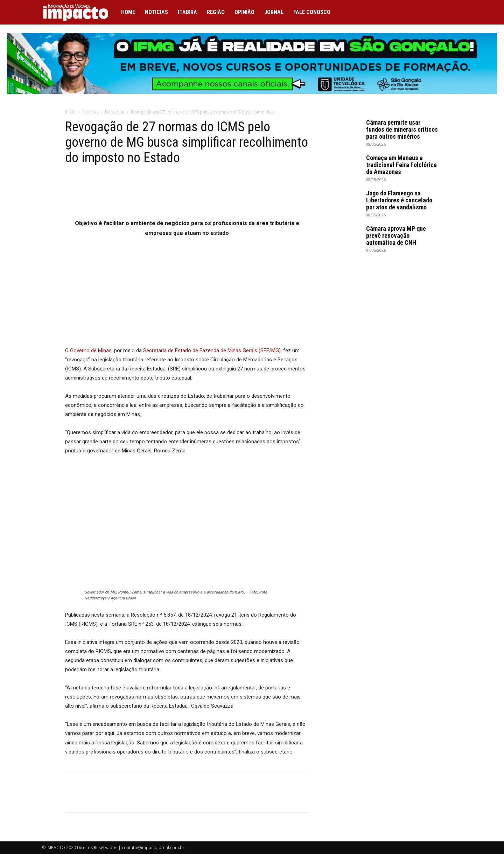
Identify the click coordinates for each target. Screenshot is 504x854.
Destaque (115, 112)
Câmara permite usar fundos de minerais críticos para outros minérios (402, 129)
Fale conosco (312, 12)
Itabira (187, 12)
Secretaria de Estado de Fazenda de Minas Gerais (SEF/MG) (212, 350)
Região (216, 12)
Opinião (244, 12)
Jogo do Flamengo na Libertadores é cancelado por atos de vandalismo (399, 200)
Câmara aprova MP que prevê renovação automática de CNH (396, 235)
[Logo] (79, 12)
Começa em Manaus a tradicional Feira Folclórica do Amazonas (401, 165)
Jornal (274, 12)
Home (128, 12)
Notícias (156, 12)
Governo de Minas (91, 350)
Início (70, 112)
